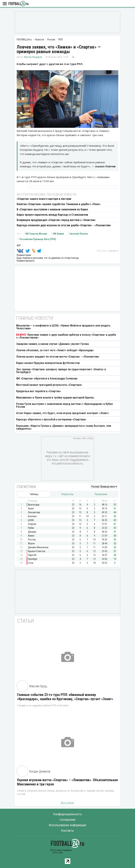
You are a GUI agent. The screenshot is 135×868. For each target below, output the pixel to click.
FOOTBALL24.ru (18, 4)
